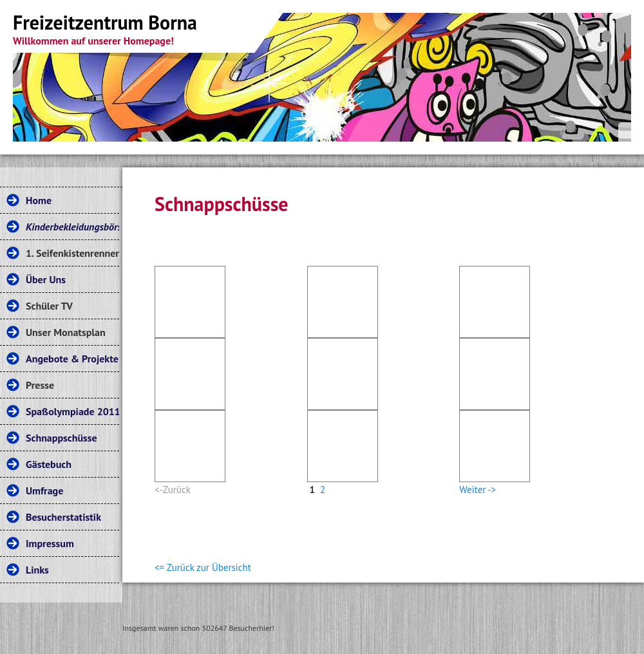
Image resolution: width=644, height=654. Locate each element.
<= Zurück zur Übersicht (203, 567)
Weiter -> (478, 490)
